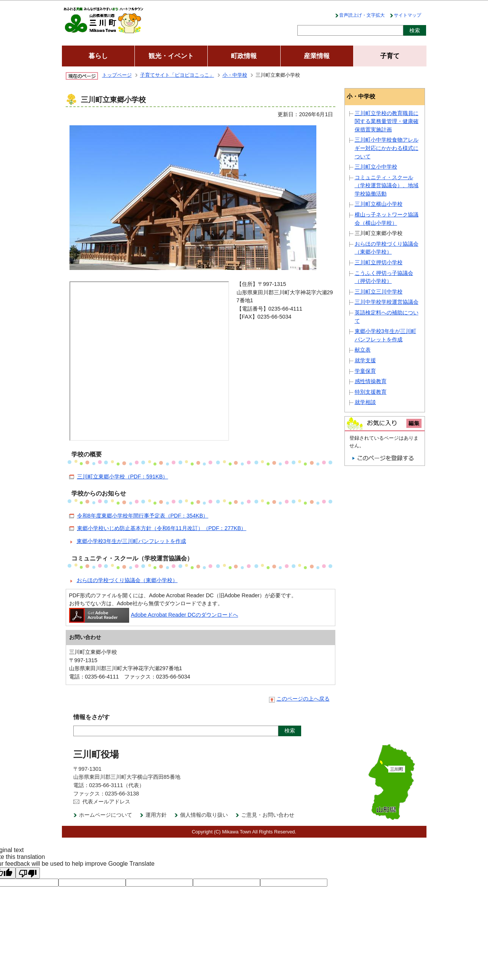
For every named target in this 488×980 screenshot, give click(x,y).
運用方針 (156, 815)
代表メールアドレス (106, 802)
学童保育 (365, 371)
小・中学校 (235, 75)
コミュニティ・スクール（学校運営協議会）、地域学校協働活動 (387, 185)
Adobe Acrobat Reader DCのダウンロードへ (154, 615)
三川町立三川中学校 (379, 292)
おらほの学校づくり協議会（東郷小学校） (127, 580)
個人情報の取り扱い (204, 815)
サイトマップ (407, 15)
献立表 (363, 350)
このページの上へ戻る (303, 699)
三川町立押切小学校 (379, 262)
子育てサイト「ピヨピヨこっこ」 (177, 75)
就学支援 (365, 360)
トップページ (117, 75)
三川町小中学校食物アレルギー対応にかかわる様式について (387, 148)
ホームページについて (106, 815)
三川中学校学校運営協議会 (387, 302)
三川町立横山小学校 (379, 204)
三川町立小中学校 (376, 167)
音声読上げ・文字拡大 (362, 15)
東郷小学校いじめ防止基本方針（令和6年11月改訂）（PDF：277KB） (162, 528)
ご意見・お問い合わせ (268, 815)
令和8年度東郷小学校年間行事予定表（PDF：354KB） (143, 516)
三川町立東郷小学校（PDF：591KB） (123, 477)
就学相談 (365, 402)
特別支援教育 (371, 392)
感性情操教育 (371, 381)
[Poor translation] (28, 873)
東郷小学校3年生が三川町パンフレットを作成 (131, 541)
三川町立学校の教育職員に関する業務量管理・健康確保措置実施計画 (387, 121)
